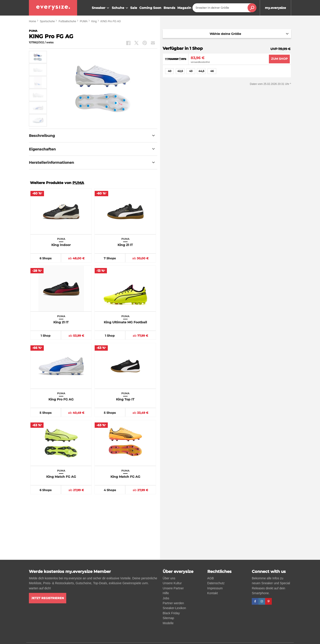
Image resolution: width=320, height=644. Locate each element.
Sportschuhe (47, 21)
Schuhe (120, 8)
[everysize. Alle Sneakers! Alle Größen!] (53, 8)
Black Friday (171, 613)
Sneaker (101, 8)
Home (32, 21)
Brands (169, 8)
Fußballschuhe (67, 21)
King (94, 21)
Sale (134, 8)
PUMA (84, 21)
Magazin (184, 8)
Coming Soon (150, 8)
